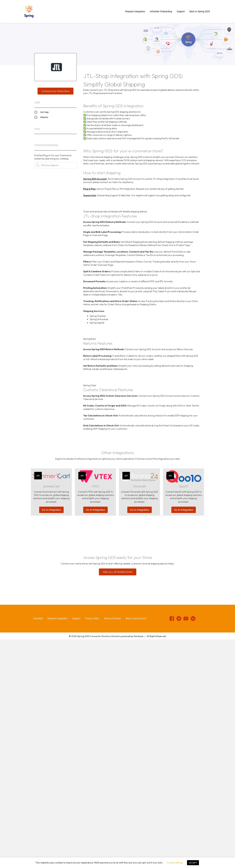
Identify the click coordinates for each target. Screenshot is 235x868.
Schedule (38, 618)
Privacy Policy (92, 618)
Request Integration (135, 11)
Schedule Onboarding (161, 11)
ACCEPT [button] (193, 863)
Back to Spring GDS (200, 11)
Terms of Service (112, 618)
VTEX (95, 486)
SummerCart (51, 486)
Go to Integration (51, 510)
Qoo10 (184, 486)
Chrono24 (140, 486)
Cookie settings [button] (175, 863)
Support (181, 11)
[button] (55, 91)
